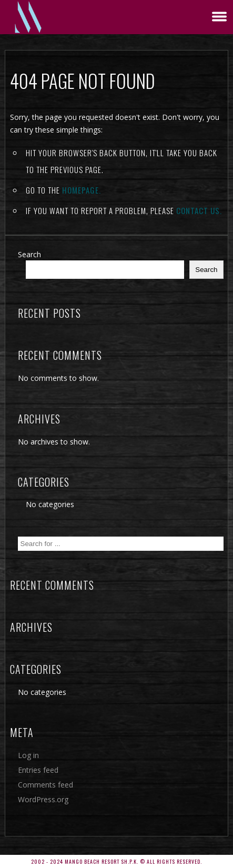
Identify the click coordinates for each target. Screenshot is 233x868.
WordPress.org (43, 799)
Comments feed (45, 785)
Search (29, 254)
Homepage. (82, 190)
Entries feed (38, 770)
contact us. (199, 210)
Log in (28, 755)
